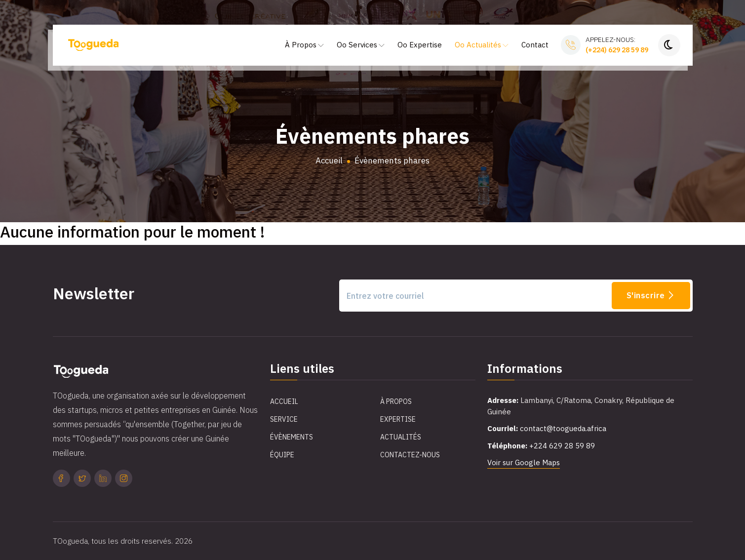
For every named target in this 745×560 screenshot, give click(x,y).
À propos (396, 401)
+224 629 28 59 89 (562, 446)
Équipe (282, 455)
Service (284, 419)
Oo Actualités (482, 45)
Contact (535, 45)
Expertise (398, 419)
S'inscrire (651, 295)
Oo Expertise (420, 45)
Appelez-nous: (617, 45)
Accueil (329, 160)
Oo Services (361, 45)
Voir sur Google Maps (524, 462)
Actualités (401, 437)
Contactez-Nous (410, 455)
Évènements (292, 437)
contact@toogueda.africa (563, 428)
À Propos (304, 45)
